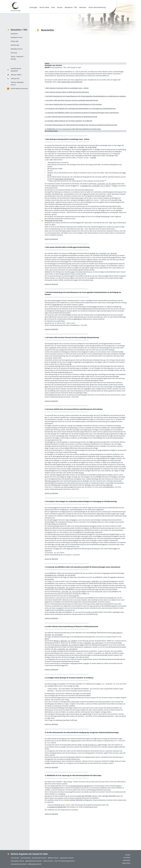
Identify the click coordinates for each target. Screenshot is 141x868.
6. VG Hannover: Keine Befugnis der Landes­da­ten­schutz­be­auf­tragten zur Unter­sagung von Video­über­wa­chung (80, 109)
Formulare (127, 858)
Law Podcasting (25, 858)
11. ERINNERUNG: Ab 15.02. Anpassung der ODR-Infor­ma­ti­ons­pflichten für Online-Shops (73, 129)
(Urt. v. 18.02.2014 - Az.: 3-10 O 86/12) (65, 649)
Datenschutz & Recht (67, 858)
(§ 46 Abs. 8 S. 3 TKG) (94, 745)
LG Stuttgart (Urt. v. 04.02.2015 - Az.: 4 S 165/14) (95, 186)
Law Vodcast (15, 858)
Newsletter (14, 34)
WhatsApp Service (17, 49)
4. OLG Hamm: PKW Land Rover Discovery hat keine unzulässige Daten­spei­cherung (71, 100)
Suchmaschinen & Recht (19, 864)
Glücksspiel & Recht (17, 861)
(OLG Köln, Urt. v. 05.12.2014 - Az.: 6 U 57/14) (61, 588)
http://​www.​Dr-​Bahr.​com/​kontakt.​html (70, 82)
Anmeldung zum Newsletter (16, 70)
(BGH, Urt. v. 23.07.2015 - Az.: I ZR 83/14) (104, 253)
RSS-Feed (14, 53)
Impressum (127, 860)
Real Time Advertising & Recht (65, 861)
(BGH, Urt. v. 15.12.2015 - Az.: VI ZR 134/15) (83, 147)
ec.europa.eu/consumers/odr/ (57, 807)
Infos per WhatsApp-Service (17, 84)
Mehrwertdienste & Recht (34, 861)
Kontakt (128, 855)
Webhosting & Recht (35, 864)
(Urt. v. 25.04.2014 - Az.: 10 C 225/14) (105, 184)
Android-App (15, 45)
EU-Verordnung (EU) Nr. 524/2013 (79, 786)
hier (65, 782)
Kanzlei (60, 7)
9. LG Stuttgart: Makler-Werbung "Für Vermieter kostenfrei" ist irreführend (68, 121)
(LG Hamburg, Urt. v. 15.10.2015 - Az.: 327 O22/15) (60, 575)
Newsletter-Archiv (17, 37)
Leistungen (33, 7)
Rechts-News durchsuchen (19, 89)
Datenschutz (126, 863)
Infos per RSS (15, 79)
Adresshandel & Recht (39, 858)
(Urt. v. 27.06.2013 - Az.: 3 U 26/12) (67, 645)
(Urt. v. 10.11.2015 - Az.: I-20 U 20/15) (69, 592)
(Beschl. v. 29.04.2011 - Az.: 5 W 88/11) (66, 641)
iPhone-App (15, 41)
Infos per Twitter (16, 75)
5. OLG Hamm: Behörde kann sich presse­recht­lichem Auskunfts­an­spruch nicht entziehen (73, 104)
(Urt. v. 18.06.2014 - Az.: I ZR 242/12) (99, 581)
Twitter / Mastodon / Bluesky (18, 58)
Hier (46, 796)
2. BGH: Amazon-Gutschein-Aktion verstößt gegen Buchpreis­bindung (67, 92)
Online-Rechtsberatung (97, 7)
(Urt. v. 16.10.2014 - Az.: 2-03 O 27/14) (91, 643)
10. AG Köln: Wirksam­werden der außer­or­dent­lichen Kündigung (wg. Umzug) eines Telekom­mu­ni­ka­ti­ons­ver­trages (81, 125)
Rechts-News (44, 7)
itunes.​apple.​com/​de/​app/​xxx (65, 179)
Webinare (83, 7)
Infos (53, 7)
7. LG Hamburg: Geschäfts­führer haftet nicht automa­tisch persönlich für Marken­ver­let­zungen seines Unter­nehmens (82, 113)
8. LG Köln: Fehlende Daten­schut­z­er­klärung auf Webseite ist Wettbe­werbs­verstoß (71, 117)
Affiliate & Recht (53, 858)
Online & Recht (48, 861)
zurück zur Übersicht (51, 239)
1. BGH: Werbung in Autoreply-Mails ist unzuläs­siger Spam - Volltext (67, 88)
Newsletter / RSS (71, 7)
